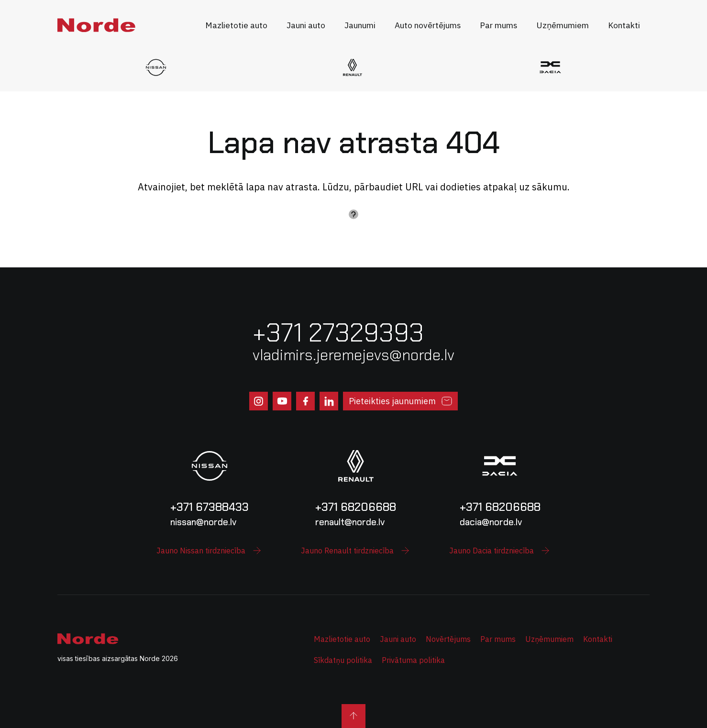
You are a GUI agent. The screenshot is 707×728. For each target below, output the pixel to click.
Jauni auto (398, 639)
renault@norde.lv (350, 522)
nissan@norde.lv (203, 522)
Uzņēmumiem (549, 639)
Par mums (498, 639)
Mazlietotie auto (342, 639)
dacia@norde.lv (491, 522)
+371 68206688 (356, 507)
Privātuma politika (413, 660)
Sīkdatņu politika (343, 660)
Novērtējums (448, 639)
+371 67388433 (210, 507)
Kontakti (598, 639)
